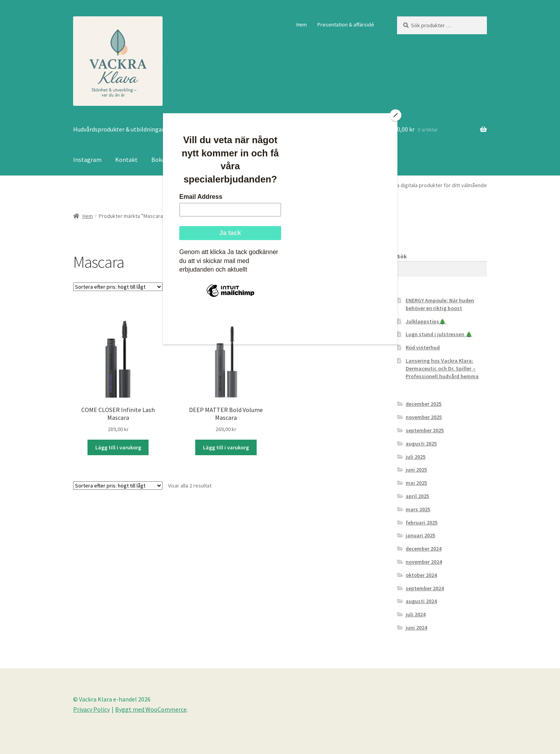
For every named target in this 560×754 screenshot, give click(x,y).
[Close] (395, 115)
